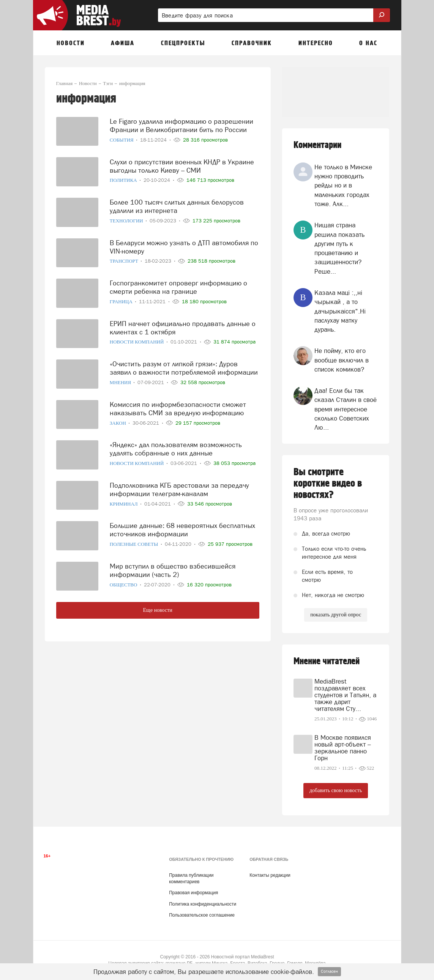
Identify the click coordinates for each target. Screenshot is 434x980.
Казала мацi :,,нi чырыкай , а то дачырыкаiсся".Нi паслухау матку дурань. (340, 311)
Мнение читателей (327, 661)
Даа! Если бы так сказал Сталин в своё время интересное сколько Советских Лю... (346, 409)
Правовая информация (193, 893)
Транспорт (125, 259)
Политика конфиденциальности (203, 904)
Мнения (121, 380)
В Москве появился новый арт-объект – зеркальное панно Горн (343, 748)
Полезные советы (135, 542)
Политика (124, 178)
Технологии (127, 218)
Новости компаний (137, 340)
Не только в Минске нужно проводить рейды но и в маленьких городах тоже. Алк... (343, 185)
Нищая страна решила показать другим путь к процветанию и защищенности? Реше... (339, 248)
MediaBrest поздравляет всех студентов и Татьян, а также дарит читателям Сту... (345, 695)
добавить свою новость (336, 790)
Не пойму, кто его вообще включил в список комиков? (342, 360)
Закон (118, 420)
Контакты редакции (270, 875)
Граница (122, 299)
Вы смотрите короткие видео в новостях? (328, 484)
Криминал (124, 502)
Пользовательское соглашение (202, 915)
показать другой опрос (336, 615)
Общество (124, 582)
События (122, 138)
